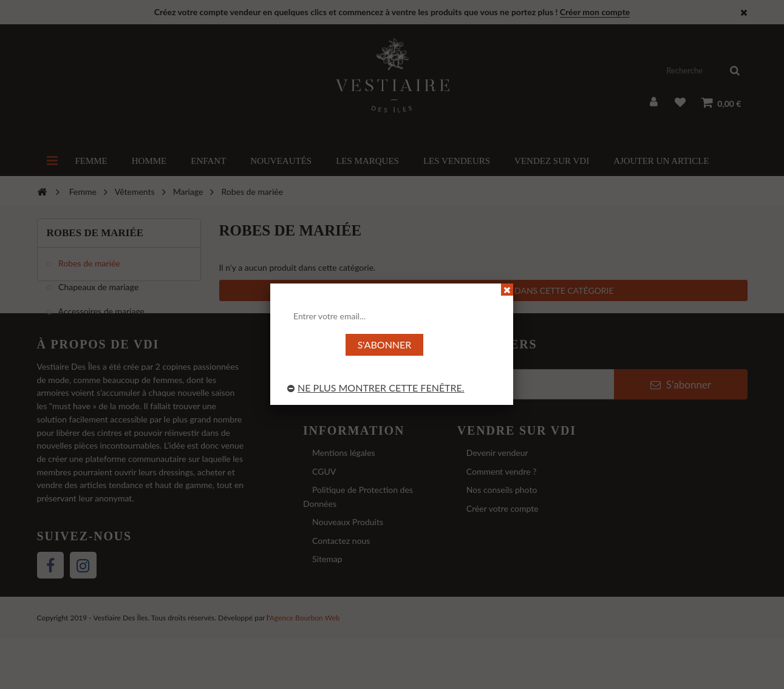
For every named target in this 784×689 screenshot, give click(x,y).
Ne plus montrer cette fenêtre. (376, 388)
